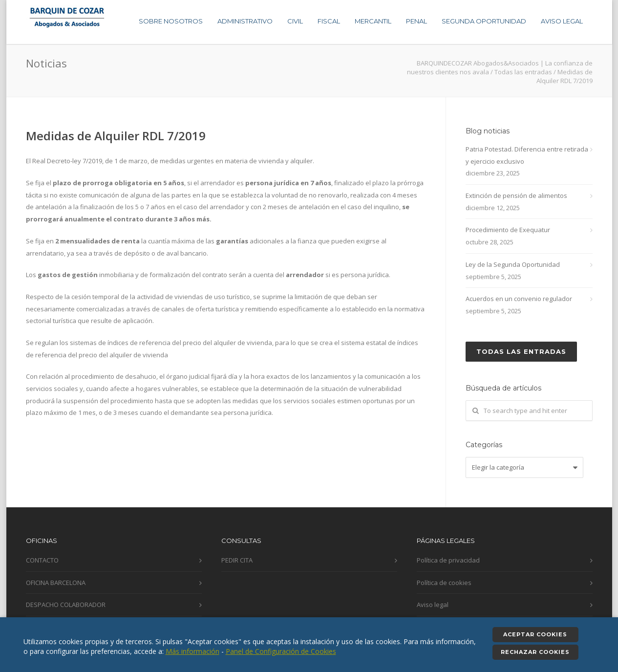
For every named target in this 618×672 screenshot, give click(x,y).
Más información (192, 651)
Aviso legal (433, 605)
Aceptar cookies (535, 634)
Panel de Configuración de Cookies (281, 651)
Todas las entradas (521, 351)
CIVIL (295, 21)
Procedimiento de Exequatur (508, 230)
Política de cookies (444, 583)
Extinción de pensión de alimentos (516, 195)
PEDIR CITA (237, 560)
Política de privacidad (448, 560)
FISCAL (329, 21)
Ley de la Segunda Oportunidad (513, 264)
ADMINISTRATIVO (245, 21)
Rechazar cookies (535, 652)
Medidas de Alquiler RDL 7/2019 (116, 136)
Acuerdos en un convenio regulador (519, 299)
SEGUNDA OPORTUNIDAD (484, 21)
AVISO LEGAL (562, 21)
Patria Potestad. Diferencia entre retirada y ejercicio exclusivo (527, 155)
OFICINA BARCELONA (56, 583)
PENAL (416, 21)
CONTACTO (42, 560)
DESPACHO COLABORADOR (66, 605)
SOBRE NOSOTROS (171, 21)
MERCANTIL (373, 21)
